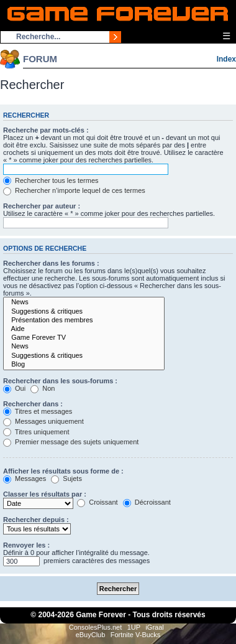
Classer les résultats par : (45, 494)
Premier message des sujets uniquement (71, 442)
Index (226, 59)
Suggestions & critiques (84, 312)
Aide (84, 329)
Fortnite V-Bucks (136, 635)
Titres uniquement (36, 432)
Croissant (98, 502)
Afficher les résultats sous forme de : (63, 471)
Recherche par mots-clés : (46, 130)
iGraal (154, 627)
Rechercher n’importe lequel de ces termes (74, 190)
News (84, 302)
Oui (14, 388)
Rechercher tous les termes (51, 180)
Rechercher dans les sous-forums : (60, 381)
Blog (84, 365)
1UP (134, 627)
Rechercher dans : (33, 404)
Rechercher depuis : (36, 520)
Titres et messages (38, 411)
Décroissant (147, 502)
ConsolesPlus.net (96, 627)
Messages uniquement (43, 421)
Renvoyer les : (26, 545)
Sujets (66, 478)
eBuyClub (91, 635)
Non (43, 388)
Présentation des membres (84, 320)
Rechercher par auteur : (42, 206)
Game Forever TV (84, 338)
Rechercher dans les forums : (51, 263)
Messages (25, 478)
